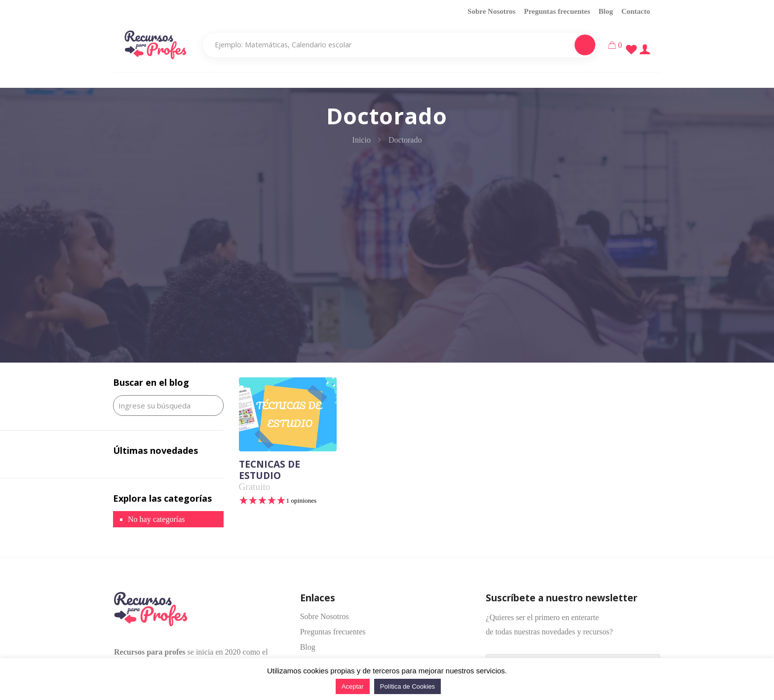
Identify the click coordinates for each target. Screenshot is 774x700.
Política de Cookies (407, 686)
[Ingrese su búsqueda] (168, 405)
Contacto (636, 11)
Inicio (362, 140)
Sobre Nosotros (491, 11)
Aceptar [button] (353, 686)
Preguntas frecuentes (557, 11)
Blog (605, 11)
